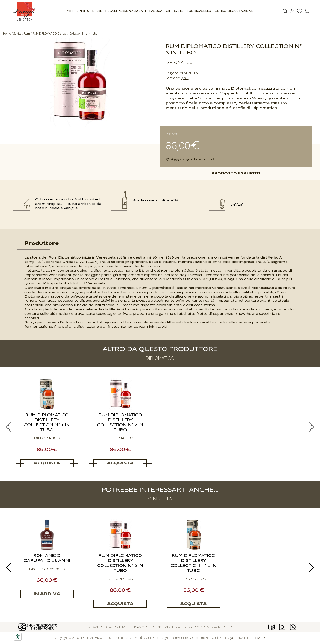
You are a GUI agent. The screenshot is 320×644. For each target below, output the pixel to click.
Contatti (122, 627)
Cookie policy (222, 627)
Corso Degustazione (234, 11)
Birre (97, 11)
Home (7, 34)
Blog (108, 627)
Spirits (83, 11)
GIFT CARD (175, 11)
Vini (70, 11)
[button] (190, 159)
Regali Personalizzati (125, 11)
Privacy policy (143, 627)
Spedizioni (165, 627)
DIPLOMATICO (179, 63)
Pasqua (156, 11)
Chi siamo (95, 627)
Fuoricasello (199, 11)
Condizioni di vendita (192, 627)
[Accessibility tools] (18, 637)
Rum (27, 34)
